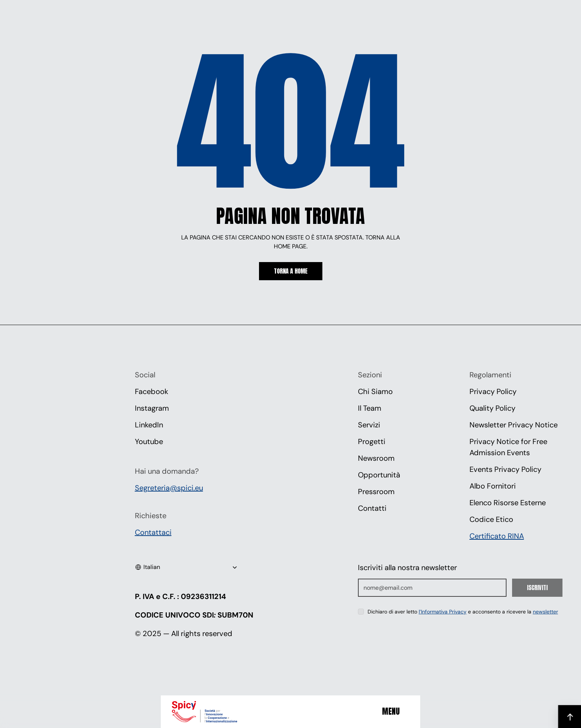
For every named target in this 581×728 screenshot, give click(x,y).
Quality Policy (492, 408)
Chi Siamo (375, 391)
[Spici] (215, 712)
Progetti (372, 441)
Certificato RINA (497, 536)
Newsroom (376, 458)
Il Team (370, 408)
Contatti (372, 508)
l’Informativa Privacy (443, 612)
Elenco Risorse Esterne (508, 503)
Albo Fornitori (493, 486)
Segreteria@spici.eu (169, 488)
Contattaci (153, 532)
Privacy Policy (493, 391)
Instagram (152, 408)
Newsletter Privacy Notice (514, 425)
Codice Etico (491, 519)
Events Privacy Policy (505, 469)
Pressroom (376, 492)
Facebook (152, 391)
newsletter (545, 612)
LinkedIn (149, 425)
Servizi (369, 425)
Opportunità (379, 475)
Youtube (149, 441)
